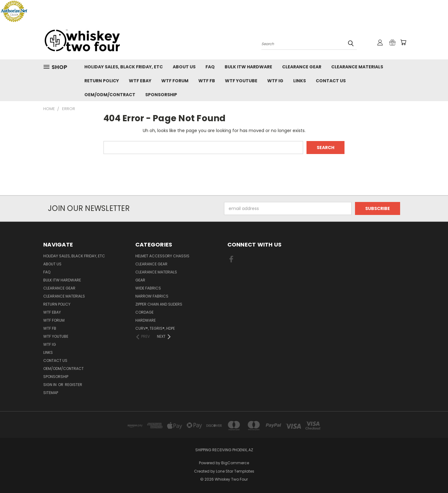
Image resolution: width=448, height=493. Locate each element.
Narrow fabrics (152, 296)
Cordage (144, 312)
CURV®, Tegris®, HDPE (155, 328)
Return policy (102, 81)
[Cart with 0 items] (403, 42)
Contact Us (331, 81)
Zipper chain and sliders (159, 304)
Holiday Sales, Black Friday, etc (124, 67)
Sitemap (51, 393)
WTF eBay (140, 81)
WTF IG (275, 81)
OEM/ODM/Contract (110, 95)
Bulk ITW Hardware (248, 67)
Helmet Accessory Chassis (162, 256)
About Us (184, 67)
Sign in (50, 385)
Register (74, 385)
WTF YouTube (241, 81)
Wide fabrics (148, 288)
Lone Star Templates (235, 471)
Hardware (146, 320)
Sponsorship (161, 95)
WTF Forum (175, 81)
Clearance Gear (302, 67)
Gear (140, 280)
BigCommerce (235, 463)
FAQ (210, 67)
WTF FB (207, 81)
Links (300, 81)
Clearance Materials (357, 67)
